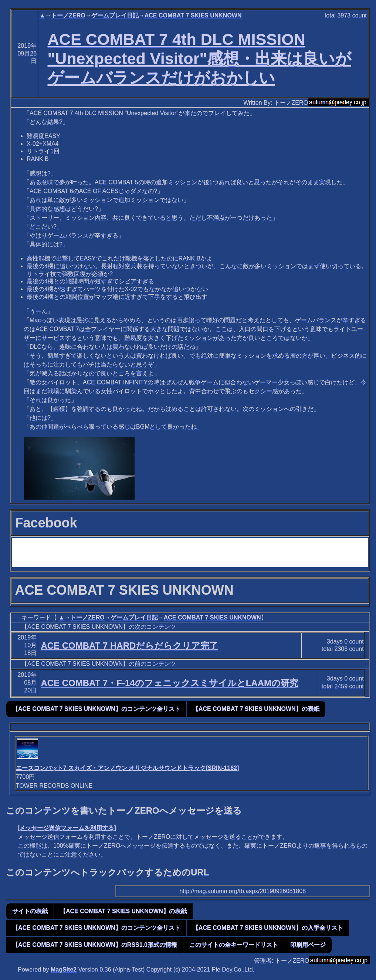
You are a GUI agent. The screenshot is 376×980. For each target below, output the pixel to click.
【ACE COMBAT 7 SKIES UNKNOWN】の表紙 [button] (256, 709)
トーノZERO (68, 15)
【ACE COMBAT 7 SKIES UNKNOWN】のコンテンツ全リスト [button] (96, 709)
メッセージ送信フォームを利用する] (67, 828)
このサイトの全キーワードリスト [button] (234, 945)
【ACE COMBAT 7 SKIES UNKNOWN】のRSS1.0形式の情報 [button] (95, 945)
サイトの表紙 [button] (30, 911)
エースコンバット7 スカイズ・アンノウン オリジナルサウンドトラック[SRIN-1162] (128, 768)
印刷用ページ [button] (308, 945)
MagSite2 (64, 969)
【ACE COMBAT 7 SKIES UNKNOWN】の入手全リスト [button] (268, 928)
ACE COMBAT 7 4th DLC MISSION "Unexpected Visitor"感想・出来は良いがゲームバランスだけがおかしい (199, 58)
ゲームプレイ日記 (115, 15)
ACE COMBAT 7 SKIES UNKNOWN (193, 15)
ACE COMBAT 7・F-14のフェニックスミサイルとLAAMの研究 (170, 683)
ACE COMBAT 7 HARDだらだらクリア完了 (129, 646)
